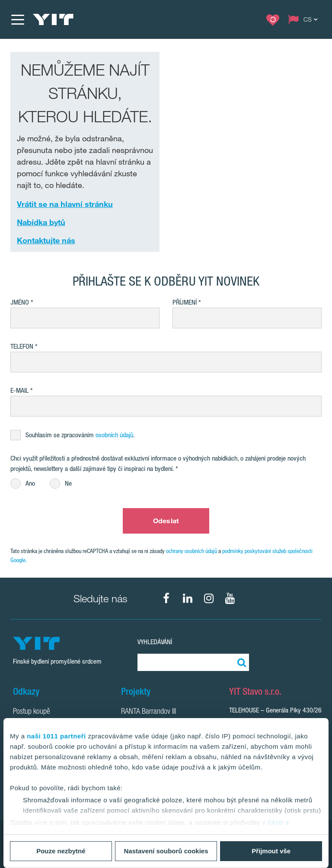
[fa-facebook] (166, 598)
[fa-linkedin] (188, 598)
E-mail (19, 390)
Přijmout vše (271, 851)
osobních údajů (114, 435)
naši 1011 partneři (56, 736)
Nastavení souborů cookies (166, 851)
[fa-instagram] (209, 598)
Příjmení (185, 302)
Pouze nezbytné (61, 851)
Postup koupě (32, 712)
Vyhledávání (155, 642)
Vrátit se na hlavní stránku (65, 204)
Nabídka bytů (41, 222)
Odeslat (166, 521)
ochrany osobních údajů (192, 551)
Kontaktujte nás (46, 240)
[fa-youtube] (230, 598)
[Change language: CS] (305, 19)
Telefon (22, 346)
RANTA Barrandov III (148, 712)
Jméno (20, 302)
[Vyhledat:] (240, 662)
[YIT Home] (53, 19)
